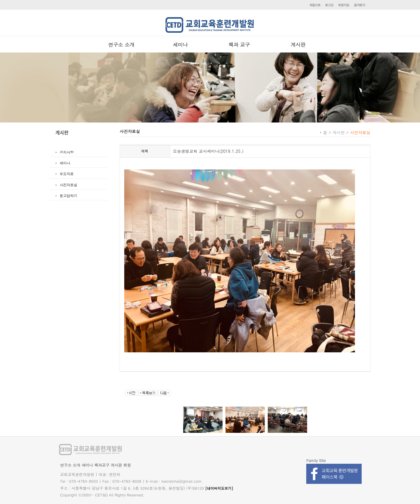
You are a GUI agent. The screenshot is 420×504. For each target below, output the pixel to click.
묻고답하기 (68, 196)
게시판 (298, 45)
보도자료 (66, 174)
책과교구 (102, 465)
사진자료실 (68, 185)
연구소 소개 (121, 45)
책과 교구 (239, 45)
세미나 (180, 45)
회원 (127, 465)
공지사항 (66, 152)
